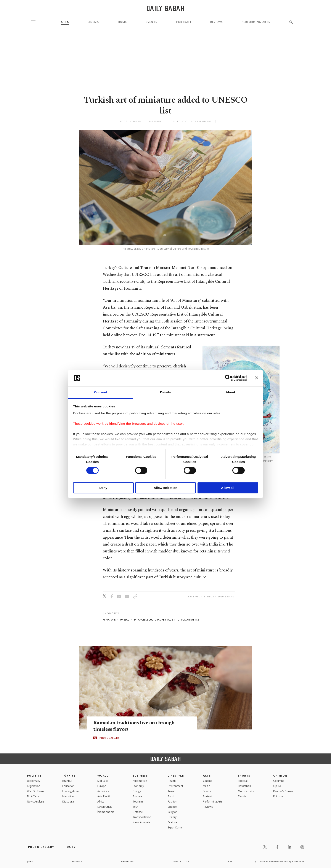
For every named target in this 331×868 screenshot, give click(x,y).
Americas (103, 791)
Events (152, 22)
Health (172, 781)
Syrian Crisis (105, 807)
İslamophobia (106, 812)
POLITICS (34, 776)
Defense (138, 812)
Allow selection (165, 488)
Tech (136, 807)
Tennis (242, 796)
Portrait (184, 22)
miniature (109, 620)
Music (122, 22)
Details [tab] (165, 392)
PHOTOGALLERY (109, 738)
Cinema (93, 22)
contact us (181, 862)
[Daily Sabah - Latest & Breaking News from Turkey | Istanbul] (165, 8)
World (103, 776)
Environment (175, 786)
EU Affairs (33, 796)
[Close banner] (257, 378)
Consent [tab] (101, 392)
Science (172, 807)
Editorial (278, 796)
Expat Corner (176, 827)
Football (243, 781)
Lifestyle (176, 776)
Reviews (217, 22)
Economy (138, 786)
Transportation (142, 817)
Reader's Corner (283, 791)
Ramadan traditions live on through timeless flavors (135, 726)
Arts (65, 22)
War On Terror (36, 791)
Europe (102, 786)
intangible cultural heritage (153, 620)
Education (68, 786)
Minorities (68, 796)
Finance (137, 796)
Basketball (244, 786)
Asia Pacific (104, 796)
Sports (244, 776)
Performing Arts (256, 22)
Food (171, 796)
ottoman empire (188, 620)
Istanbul (67, 781)
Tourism (138, 802)
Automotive (140, 781)
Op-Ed (277, 786)
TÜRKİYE (69, 776)
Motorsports (246, 791)
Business (140, 776)
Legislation (34, 786)
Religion (173, 812)
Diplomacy (34, 781)
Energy (137, 791)
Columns (279, 781)
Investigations (71, 791)
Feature (172, 822)
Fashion (172, 802)
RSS (230, 862)
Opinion (280, 776)
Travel (171, 791)
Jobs (30, 862)
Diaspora (68, 802)
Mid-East (103, 781)
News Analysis (36, 802)
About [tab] (230, 392)
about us (128, 862)
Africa (101, 802)
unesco (125, 620)
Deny (103, 488)
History (172, 817)
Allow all (228, 488)
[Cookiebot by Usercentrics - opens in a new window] (228, 378)
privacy (77, 862)
